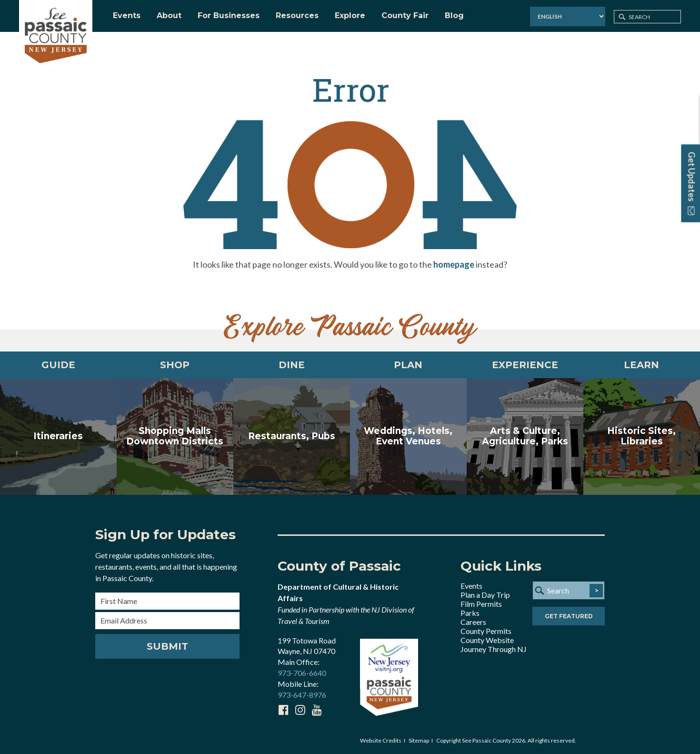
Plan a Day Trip (485, 595)
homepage (454, 264)
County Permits (486, 631)
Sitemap (419, 740)
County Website (487, 640)
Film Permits (481, 604)
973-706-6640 (302, 673)
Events (471, 586)
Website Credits (381, 740)
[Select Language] (568, 16)
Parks (470, 613)
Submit (167, 646)
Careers (473, 622)
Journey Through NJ (494, 649)
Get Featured (569, 616)
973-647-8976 (302, 695)
